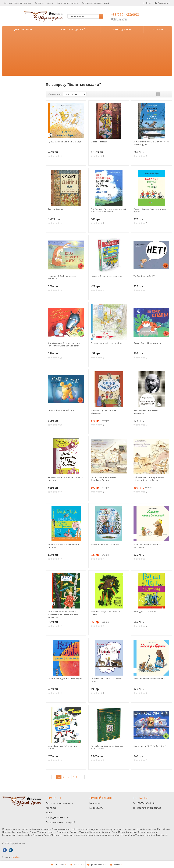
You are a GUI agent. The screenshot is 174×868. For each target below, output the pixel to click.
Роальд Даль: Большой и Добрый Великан (64, 546)
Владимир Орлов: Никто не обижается (104, 412)
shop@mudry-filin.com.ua (149, 808)
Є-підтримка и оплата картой (95, 3)
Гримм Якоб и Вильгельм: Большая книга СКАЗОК (107, 747)
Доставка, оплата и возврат (17, 3)
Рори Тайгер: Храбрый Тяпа (61, 410)
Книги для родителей (72, 29)
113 (75, 777)
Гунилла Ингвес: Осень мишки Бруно (65, 142)
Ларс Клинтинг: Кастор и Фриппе (149, 679)
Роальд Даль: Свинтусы (145, 612)
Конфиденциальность (67, 3)
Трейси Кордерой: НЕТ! (144, 276)
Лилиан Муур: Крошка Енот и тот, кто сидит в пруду (151, 143)
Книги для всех (122, 29)
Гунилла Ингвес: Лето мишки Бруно (107, 343)
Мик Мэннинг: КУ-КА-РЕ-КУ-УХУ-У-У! (150, 746)
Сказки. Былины (56, 209)
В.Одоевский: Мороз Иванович (106, 545)
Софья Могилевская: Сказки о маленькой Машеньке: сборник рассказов (63, 614)
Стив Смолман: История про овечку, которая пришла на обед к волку (65, 344)
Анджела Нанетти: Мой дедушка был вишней (66, 479)
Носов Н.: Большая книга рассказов (108, 276)
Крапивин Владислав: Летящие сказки (106, 613)
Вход (147, 3)
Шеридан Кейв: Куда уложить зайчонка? (62, 277)
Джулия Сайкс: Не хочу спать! (147, 343)
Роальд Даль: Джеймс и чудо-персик (65, 679)
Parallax (16, 857)
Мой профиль (96, 808)
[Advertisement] (87, 55)
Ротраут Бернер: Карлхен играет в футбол (150, 210)
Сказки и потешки (99, 142)
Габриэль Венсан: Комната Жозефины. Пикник (104, 479)
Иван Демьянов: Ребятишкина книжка (63, 747)
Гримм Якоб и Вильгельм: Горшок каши (106, 680)
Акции (50, 3)
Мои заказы (95, 803)
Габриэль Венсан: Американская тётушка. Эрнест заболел (149, 479)
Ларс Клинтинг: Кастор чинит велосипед (147, 546)
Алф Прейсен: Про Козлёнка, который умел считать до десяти (109, 210)
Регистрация (162, 3)
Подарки (158, 29)
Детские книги (23, 29)
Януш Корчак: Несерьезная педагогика (147, 412)
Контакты (39, 3)
